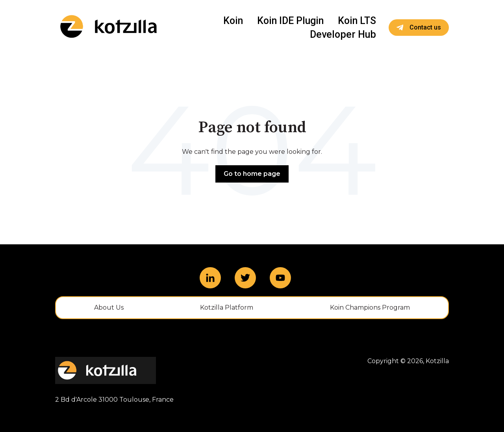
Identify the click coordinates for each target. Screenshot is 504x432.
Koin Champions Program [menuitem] (370, 307)
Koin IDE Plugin (290, 21)
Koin (233, 21)
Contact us (419, 28)
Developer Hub (343, 34)
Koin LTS (357, 21)
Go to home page (252, 174)
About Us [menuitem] (109, 307)
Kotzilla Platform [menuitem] (227, 307)
